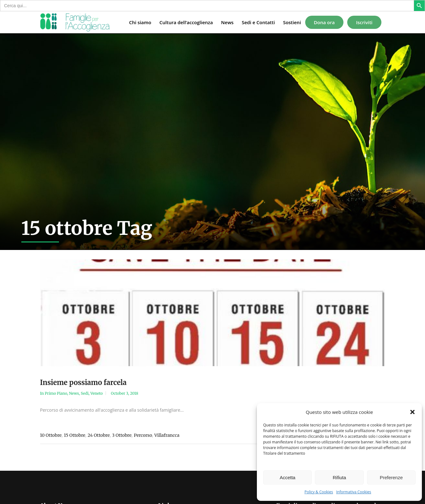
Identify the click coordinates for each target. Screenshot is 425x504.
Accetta (288, 477)
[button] (412, 412)
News (74, 393)
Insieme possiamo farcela (83, 382)
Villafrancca (167, 435)
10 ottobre (51, 435)
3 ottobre (122, 435)
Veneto (96, 393)
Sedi (85, 393)
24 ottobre (99, 435)
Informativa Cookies (354, 492)
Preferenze (391, 477)
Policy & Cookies (319, 492)
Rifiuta (340, 477)
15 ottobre (75, 435)
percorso (143, 435)
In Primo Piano (54, 393)
